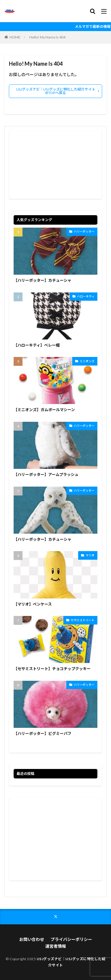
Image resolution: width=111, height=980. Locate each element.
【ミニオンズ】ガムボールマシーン (44, 410)
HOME (15, 37)
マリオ (90, 555)
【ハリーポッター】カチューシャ (42, 280)
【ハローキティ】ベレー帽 (37, 345)
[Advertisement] (55, 165)
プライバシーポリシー (71, 939)
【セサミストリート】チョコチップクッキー (52, 669)
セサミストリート (83, 620)
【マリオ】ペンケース (33, 604)
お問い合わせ (32, 939)
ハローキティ (86, 296)
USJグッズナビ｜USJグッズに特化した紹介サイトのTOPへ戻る (56, 91)
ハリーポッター (84, 231)
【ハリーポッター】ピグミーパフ (42, 733)
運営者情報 (56, 946)
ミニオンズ (87, 361)
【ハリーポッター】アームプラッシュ (46, 474)
